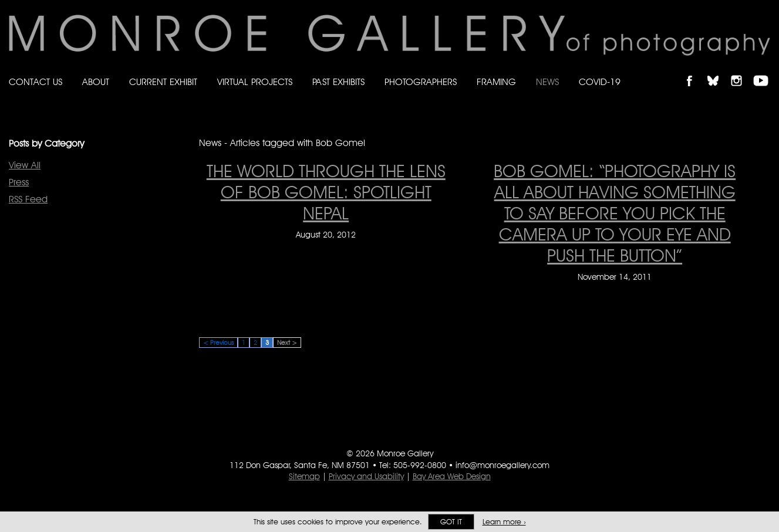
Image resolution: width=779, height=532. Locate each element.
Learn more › (504, 522)
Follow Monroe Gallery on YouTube (765, 71)
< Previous (218, 343)
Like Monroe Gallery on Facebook (695, 71)
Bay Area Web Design (452, 476)
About (96, 82)
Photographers (421, 82)
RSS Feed (28, 199)
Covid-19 (600, 82)
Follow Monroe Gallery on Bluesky (719, 71)
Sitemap (304, 476)
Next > (287, 343)
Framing (496, 82)
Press (19, 182)
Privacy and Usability (366, 476)
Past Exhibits (338, 82)
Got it (451, 522)
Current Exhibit (163, 82)
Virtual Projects (255, 82)
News (547, 82)
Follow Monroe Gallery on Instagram (741, 71)
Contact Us (36, 82)
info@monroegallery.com (503, 465)
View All (25, 165)
